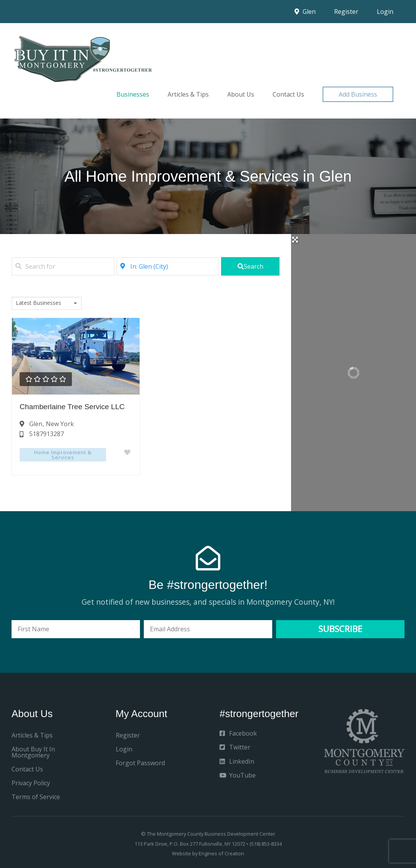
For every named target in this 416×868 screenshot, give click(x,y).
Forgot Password (140, 763)
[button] (358, 94)
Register (346, 12)
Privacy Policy (31, 783)
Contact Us (288, 94)
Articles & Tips (188, 94)
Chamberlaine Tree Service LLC (72, 407)
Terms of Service (36, 797)
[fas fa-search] (250, 266)
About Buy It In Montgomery (33, 752)
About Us (241, 94)
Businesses (133, 94)
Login (385, 12)
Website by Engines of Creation (208, 853)
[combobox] (47, 303)
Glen (305, 12)
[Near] (168, 266)
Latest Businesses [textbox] (38, 303)
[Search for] (63, 266)
